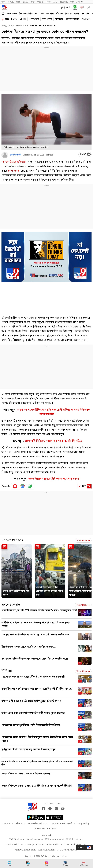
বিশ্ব (88, 14)
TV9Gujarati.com (35, 845)
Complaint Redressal (61, 823)
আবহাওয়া (59, 19)
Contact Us (7, 823)
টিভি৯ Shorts (11, 19)
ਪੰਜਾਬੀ (48, 2)
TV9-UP (79, 2)
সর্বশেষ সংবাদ (11, 605)
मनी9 (72, 2)
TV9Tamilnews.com (76, 845)
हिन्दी (3, 2)
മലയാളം (64, 2)
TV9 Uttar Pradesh (67, 850)
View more (83, 541)
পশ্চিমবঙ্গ (59, 14)
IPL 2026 (40, 14)
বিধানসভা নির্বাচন (26, 14)
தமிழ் (55, 2)
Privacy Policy (82, 823)
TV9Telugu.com (74, 839)
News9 (11, 2)
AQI (68, 7)
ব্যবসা (76, 14)
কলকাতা (50, 14)
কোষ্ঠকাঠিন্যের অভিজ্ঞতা (14, 162)
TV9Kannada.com (54, 839)
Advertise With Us (38, 823)
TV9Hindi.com (17, 839)
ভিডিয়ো (7, 671)
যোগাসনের (14, 171)
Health (20, 26)
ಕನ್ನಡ (18, 2)
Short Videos (12, 540)
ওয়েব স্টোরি (34, 19)
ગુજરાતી (40, 2)
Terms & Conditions (45, 829)
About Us (20, 823)
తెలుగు (25, 2)
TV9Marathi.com (14, 845)
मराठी (33, 2)
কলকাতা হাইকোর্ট (72, 19)
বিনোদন (69, 14)
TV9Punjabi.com (54, 845)
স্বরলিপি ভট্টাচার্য (15, 155)
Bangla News (8, 26)
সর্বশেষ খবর (12, 14)
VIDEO (23, 19)
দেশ (83, 14)
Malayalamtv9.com (25, 850)
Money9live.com (46, 850)
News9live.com (35, 839)
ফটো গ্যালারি (47, 19)
